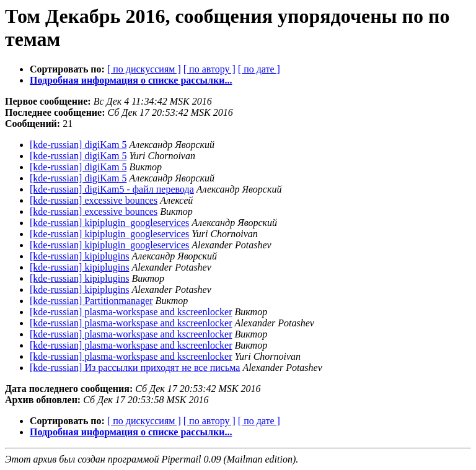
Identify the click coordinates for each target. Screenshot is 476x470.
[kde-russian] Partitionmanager (91, 301)
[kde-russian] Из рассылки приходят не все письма (135, 368)
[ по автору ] (209, 69)
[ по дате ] (259, 69)
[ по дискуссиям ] (144, 69)
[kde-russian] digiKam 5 (78, 145)
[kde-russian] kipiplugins (79, 256)
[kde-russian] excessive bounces (94, 200)
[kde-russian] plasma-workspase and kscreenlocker (131, 312)
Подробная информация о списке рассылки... (131, 80)
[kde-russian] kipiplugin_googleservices (109, 223)
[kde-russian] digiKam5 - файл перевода (112, 189)
